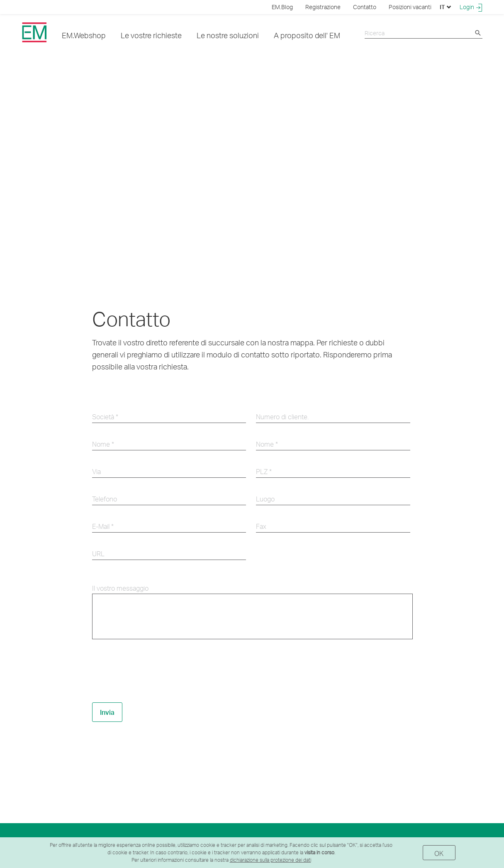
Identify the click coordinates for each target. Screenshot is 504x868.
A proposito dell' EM (307, 35)
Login (471, 7)
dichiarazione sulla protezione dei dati (270, 860)
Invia (107, 712)
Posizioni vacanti (410, 7)
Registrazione (323, 7)
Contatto (365, 7)
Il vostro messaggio (120, 588)
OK (439, 853)
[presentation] (155, 671)
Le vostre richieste (151, 35)
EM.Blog (282, 7)
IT (446, 7)
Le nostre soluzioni (228, 35)
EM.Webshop (84, 35)
